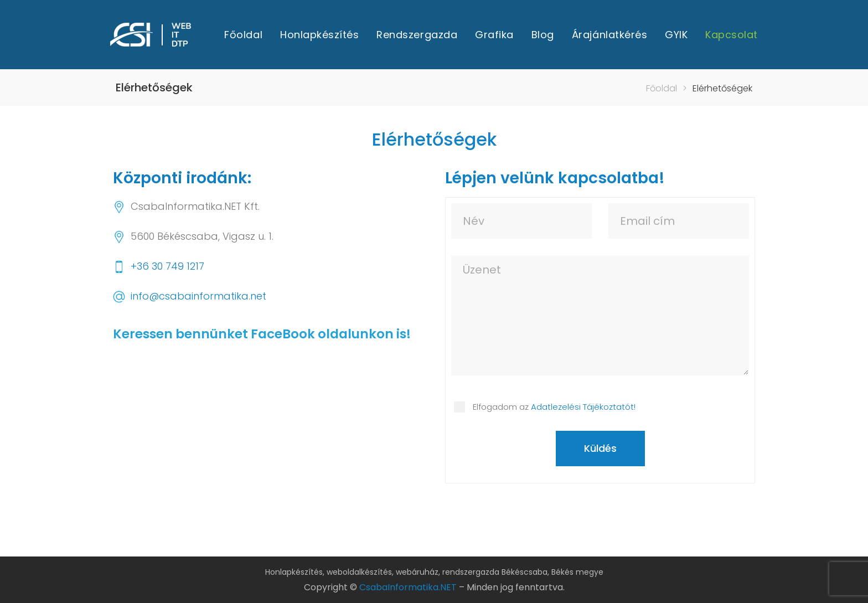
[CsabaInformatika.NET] (268, 435)
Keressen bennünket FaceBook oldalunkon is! (262, 334)
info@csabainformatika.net (198, 296)
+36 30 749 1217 (167, 266)
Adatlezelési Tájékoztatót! (583, 407)
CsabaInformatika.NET (408, 587)
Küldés (600, 448)
